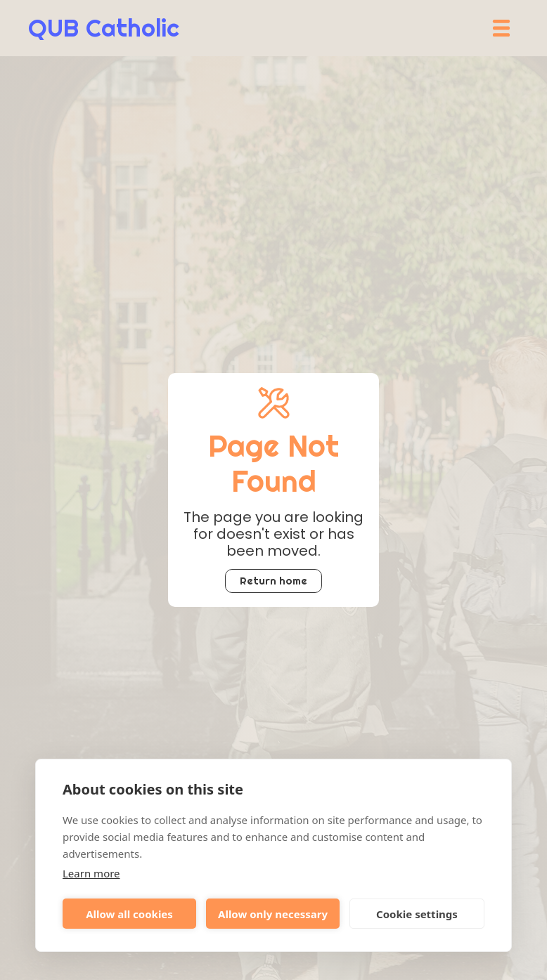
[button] (501, 28)
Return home (273, 581)
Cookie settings (417, 914)
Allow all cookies (129, 914)
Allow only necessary (273, 914)
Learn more (91, 873)
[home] (104, 28)
